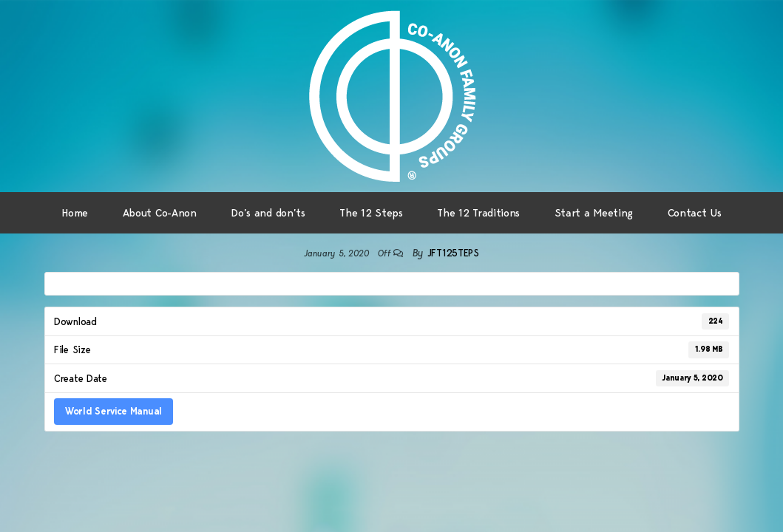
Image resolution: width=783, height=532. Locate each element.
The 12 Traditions (478, 213)
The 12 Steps (371, 213)
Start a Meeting (594, 213)
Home (75, 213)
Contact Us (695, 213)
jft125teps (453, 253)
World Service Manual (113, 411)
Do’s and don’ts (268, 213)
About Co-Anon (160, 213)
